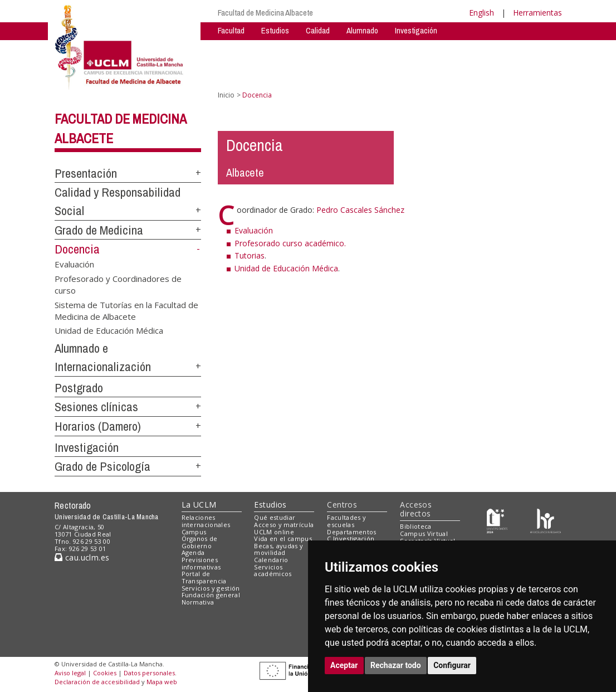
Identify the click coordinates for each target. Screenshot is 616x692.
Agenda (193, 552)
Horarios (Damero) (98, 426)
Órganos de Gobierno (200, 542)
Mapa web (162, 682)
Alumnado (362, 30)
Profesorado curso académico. (290, 243)
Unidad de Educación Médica (109, 330)
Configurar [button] (452, 665)
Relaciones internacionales (206, 521)
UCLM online (274, 532)
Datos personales (149, 673)
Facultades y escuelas (346, 521)
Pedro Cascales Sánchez (360, 210)
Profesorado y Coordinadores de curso (118, 284)
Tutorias (250, 255)
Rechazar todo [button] (396, 665)
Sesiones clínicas (96, 407)
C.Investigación (351, 539)
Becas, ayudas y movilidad (278, 549)
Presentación (86, 173)
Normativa (198, 602)
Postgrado (79, 388)
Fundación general (211, 595)
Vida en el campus (283, 539)
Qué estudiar (275, 517)
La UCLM (199, 505)
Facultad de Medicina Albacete (265, 13)
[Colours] (546, 520)
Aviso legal (70, 673)
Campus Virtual (424, 533)
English (481, 13)
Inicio (226, 95)
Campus (194, 532)
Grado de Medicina (99, 230)
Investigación (416, 30)
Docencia (77, 249)
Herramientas (537, 13)
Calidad (318, 30)
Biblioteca (415, 526)
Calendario (271, 560)
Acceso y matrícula (284, 525)
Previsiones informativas (201, 563)
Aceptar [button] (344, 665)
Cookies (105, 673)
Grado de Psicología (102, 466)
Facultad (231, 30)
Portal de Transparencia (204, 577)
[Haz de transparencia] (497, 520)
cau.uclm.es (82, 557)
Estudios (275, 30)
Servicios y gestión (211, 588)
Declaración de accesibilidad (97, 682)
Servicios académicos (273, 571)
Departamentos (351, 532)
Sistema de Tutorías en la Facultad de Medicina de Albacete (126, 310)
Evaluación (74, 264)
